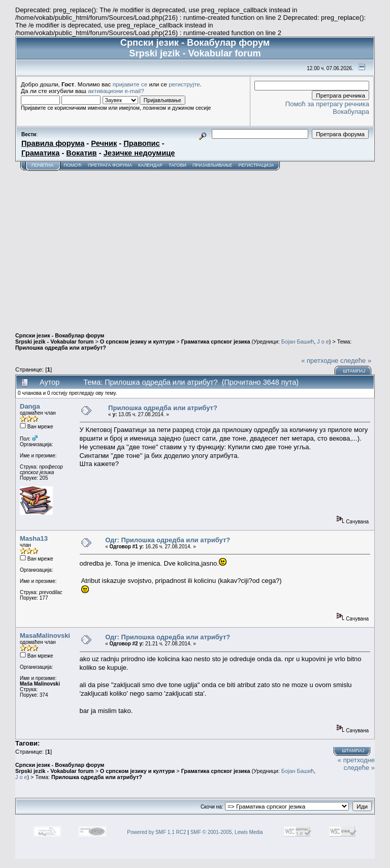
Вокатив (81, 153)
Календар (150, 165)
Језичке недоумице (139, 153)
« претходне (320, 361)
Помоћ (73, 165)
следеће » (356, 361)
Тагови (177, 165)
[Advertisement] (195, 247)
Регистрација (256, 165)
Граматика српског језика (216, 342)
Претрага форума (110, 165)
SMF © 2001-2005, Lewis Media (227, 832)
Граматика (40, 153)
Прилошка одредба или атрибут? (61, 348)
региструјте (184, 84)
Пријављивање (212, 165)
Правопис (141, 143)
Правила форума (53, 143)
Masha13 (34, 538)
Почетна (42, 165)
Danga (30, 406)
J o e (323, 342)
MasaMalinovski (45, 635)
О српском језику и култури (137, 342)
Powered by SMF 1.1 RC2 (156, 832)
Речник (104, 143)
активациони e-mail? (116, 91)
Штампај (354, 371)
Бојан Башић (298, 342)
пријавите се (130, 84)
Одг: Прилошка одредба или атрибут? (168, 540)
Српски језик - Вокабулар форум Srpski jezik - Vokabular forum (60, 338)
